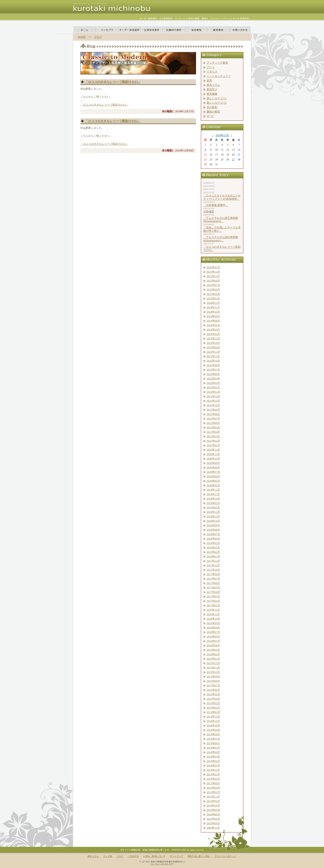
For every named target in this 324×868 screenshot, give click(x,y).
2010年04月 (213, 823)
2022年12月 (213, 352)
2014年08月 (213, 734)
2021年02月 (213, 441)
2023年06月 (213, 347)
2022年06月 (213, 374)
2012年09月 (213, 783)
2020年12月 (213, 450)
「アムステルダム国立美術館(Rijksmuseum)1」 (221, 239)
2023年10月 (213, 343)
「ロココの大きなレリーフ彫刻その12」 (113, 121)
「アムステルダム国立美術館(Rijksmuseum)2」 (221, 220)
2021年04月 (213, 432)
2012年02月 (213, 792)
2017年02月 (213, 601)
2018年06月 (213, 539)
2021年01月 (213, 445)
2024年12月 (222, 135)
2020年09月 (213, 463)
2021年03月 (213, 436)
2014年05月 (213, 748)
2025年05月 (213, 294)
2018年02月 (213, 552)
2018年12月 (213, 512)
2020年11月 (213, 454)
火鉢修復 (209, 211)
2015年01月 (213, 712)
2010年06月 (213, 814)
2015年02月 (213, 708)
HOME (82, 37)
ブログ (98, 37)
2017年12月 (213, 561)
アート (211, 67)
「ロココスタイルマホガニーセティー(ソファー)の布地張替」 (222, 197)
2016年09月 (213, 623)
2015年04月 (213, 699)
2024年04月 (213, 330)
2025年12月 (213, 272)
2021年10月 (213, 405)
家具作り (212, 89)
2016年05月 (213, 641)
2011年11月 (213, 797)
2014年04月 (213, 752)
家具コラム (213, 85)
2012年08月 (213, 788)
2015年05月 (213, 694)
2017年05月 (213, 588)
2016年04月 (213, 645)
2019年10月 (213, 499)
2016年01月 (213, 659)
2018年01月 (213, 556)
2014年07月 (213, 739)
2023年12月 (213, 338)
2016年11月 (213, 614)
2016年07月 (213, 632)
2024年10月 (213, 312)
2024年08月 (213, 321)
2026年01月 (213, 267)
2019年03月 (213, 503)
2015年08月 (213, 681)
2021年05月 (213, 427)
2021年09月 (213, 410)
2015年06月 (213, 690)
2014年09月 (213, 730)
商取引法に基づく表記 (199, 856)
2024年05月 (213, 325)
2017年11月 (213, 565)
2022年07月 (213, 370)
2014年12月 (213, 717)
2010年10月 (213, 806)
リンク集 (108, 856)
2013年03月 (213, 774)
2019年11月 (213, 494)
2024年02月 (213, 334)
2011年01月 (213, 801)
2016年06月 (213, 636)
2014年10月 (213, 725)
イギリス (212, 72)
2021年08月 (213, 414)
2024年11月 (213, 307)
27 (233, 159)
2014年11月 (213, 721)
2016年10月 (213, 619)
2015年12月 (213, 663)
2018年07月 (213, 534)
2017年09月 (213, 574)
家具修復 (212, 94)
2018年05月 (213, 543)
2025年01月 (213, 298)
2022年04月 (213, 379)
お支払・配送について (154, 856)
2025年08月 (213, 281)
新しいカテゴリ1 (217, 98)
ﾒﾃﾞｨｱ (210, 116)
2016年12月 (213, 610)
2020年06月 (213, 476)
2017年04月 (213, 592)
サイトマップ (176, 856)
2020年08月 (213, 467)
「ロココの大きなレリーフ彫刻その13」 (113, 82)
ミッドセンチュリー (219, 76)
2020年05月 (213, 481)
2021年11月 (213, 401)
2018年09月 (213, 525)
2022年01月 (213, 392)
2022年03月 (213, 383)
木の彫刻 (212, 107)
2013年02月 (213, 779)
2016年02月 (213, 654)
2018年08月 (213, 530)
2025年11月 (213, 276)
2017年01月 (213, 605)
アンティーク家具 (217, 63)
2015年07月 (213, 685)
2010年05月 (213, 819)
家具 (209, 81)
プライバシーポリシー (225, 856)
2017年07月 (213, 579)
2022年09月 (213, 365)
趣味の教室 (213, 112)
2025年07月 (213, 285)
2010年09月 (213, 810)
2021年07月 (213, 419)
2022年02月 (213, 387)
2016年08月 (213, 628)
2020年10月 (213, 459)
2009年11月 (213, 828)
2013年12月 (213, 770)
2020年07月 (213, 472)
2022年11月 (213, 356)
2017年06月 (213, 583)
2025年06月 (213, 290)
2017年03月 (213, 596)
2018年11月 (213, 516)
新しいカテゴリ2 (217, 103)
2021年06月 (213, 423)
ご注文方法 (133, 856)
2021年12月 (213, 396)
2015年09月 (213, 677)
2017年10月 (213, 570)
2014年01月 (213, 765)
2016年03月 (213, 650)
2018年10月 (213, 521)
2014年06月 (213, 743)
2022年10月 (213, 361)
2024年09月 (213, 316)
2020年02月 (213, 485)
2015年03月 (213, 703)
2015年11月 (213, 668)
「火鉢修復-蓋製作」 (216, 205)
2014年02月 (213, 761)
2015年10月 (213, 672)
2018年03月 (213, 548)
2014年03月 (213, 757)
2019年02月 (213, 508)
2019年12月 (213, 490)
